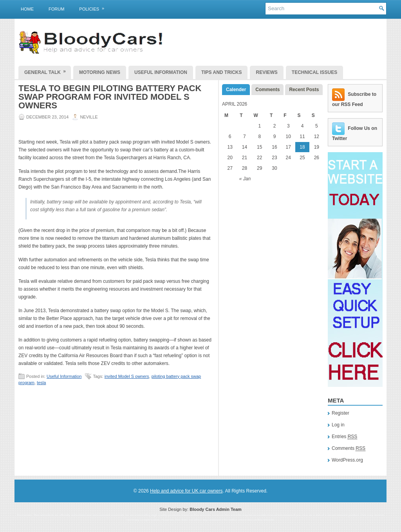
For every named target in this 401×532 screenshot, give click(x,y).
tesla (41, 383)
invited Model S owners (127, 376)
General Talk (48, 70)
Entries (344, 437)
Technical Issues (314, 72)
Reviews (266, 72)
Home (27, 9)
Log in (338, 425)
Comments (267, 90)
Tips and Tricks (222, 72)
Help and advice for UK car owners (186, 491)
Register (340, 413)
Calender (236, 90)
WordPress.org (347, 460)
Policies (94, 7)
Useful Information (161, 72)
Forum (56, 9)
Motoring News (100, 72)
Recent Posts (304, 90)
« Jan (245, 179)
